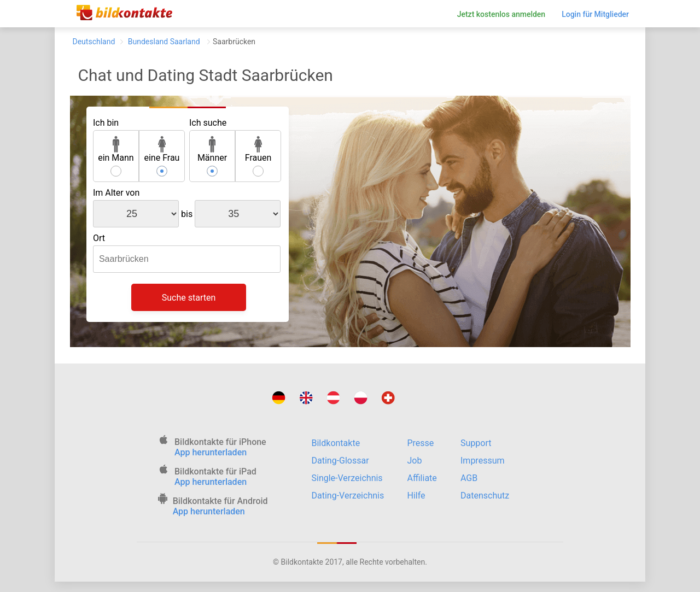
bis (187, 214)
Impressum (483, 461)
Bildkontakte (336, 443)
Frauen (258, 150)
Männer (212, 150)
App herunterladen (211, 452)
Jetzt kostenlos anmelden (501, 14)
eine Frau (162, 150)
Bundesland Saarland (164, 42)
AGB (469, 478)
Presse (421, 443)
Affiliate (422, 478)
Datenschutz (485, 496)
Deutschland (94, 42)
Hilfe (416, 496)
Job (415, 461)
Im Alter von (116, 193)
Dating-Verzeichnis (348, 496)
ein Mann (116, 150)
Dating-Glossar (340, 461)
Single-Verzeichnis (347, 478)
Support (476, 443)
